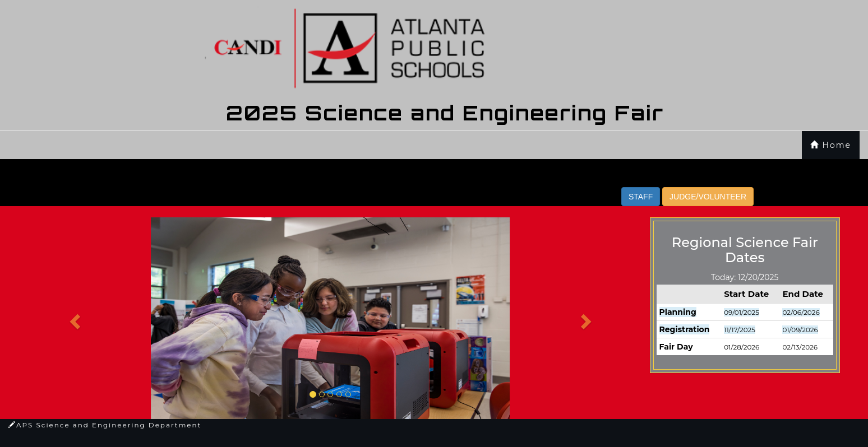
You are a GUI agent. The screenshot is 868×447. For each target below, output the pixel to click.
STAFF (641, 197)
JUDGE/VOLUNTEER (708, 197)
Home (831, 145)
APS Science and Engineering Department (105, 425)
